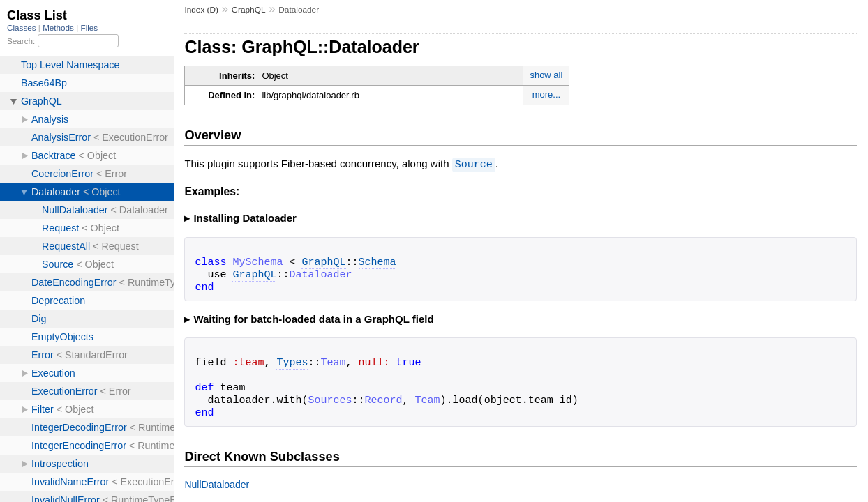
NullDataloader (217, 484)
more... (546, 94)
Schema (377, 262)
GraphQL (249, 10)
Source (474, 164)
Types (292, 363)
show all (546, 75)
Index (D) (201, 10)
